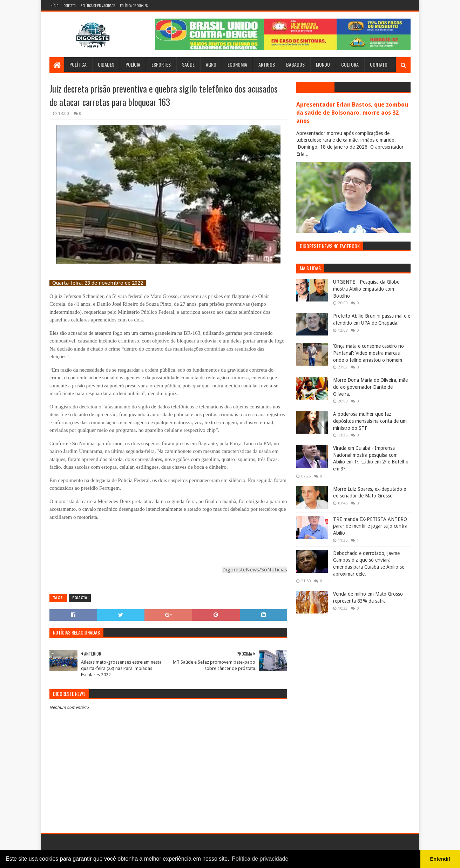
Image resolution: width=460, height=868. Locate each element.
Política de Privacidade (98, 5)
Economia (237, 64)
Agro (211, 64)
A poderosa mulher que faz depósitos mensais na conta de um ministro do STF (370, 421)
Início (54, 5)
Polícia (133, 64)
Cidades (106, 64)
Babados (295, 64)
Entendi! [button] (440, 859)
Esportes (161, 64)
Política (78, 64)
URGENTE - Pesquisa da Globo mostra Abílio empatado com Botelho (366, 289)
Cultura (350, 64)
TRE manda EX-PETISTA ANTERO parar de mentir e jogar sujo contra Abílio (370, 526)
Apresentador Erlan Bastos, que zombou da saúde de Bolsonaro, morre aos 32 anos (352, 113)
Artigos (267, 64)
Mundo (323, 64)
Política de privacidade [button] (260, 859)
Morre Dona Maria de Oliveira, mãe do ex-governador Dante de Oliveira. (370, 387)
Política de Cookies (134, 5)
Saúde (188, 64)
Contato (69, 5)
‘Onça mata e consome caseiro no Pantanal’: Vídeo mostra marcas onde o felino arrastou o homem (368, 353)
